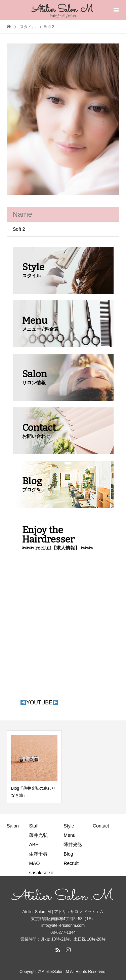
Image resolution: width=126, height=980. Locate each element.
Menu (69, 835)
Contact (101, 826)
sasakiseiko (41, 873)
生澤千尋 (38, 854)
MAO (34, 863)
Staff (34, 826)
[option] (63, 119)
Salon (13, 826)
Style (69, 826)
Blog (68, 854)
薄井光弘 (38, 835)
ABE (34, 845)
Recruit (71, 863)
